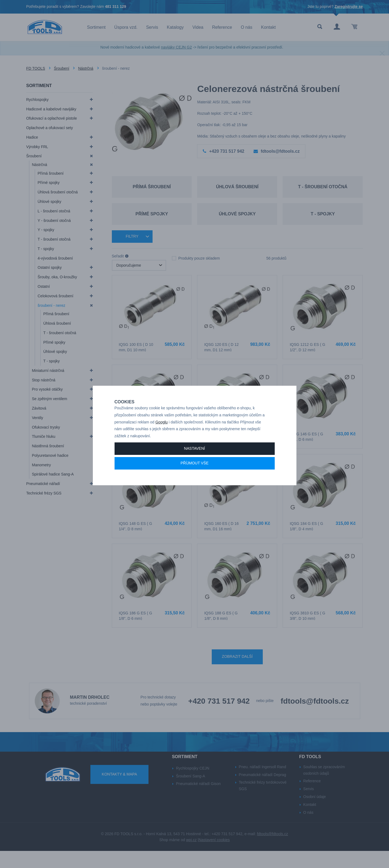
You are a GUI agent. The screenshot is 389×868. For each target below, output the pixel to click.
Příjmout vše (194, 478)
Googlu (161, 437)
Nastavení (194, 463)
